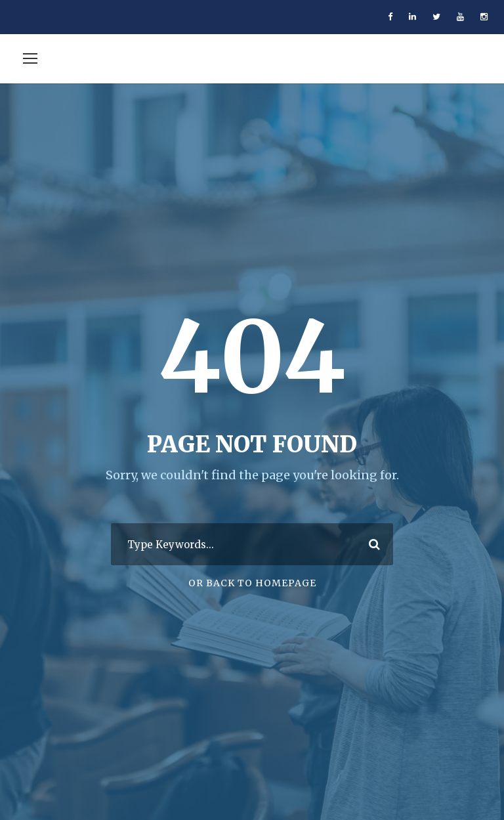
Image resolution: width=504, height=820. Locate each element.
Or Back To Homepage (252, 583)
